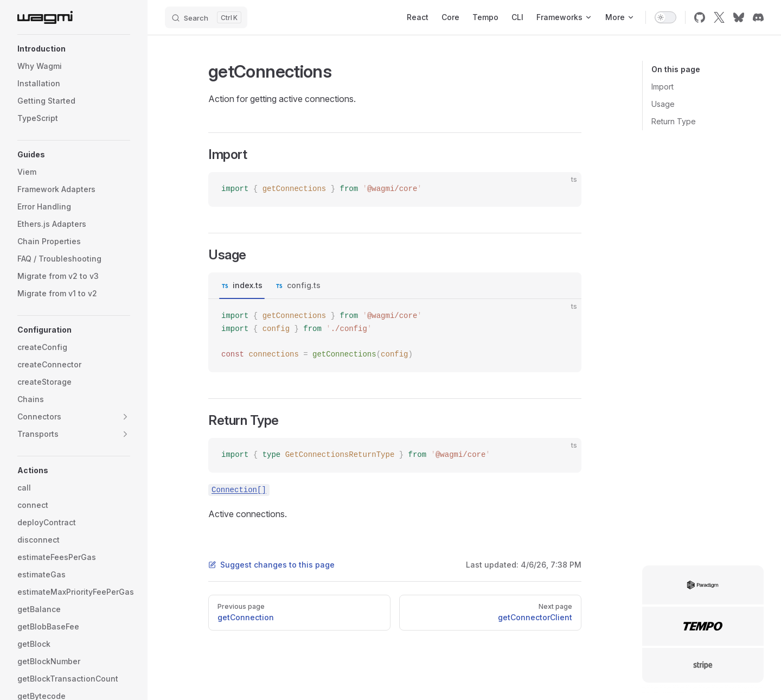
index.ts (248, 285)
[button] (74, 49)
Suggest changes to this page (271, 565)
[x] (719, 17)
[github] (700, 17)
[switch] (665, 17)
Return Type (674, 121)
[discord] (758, 17)
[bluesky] (739, 17)
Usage (663, 104)
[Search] (206, 17)
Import (662, 87)
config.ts (304, 285)
